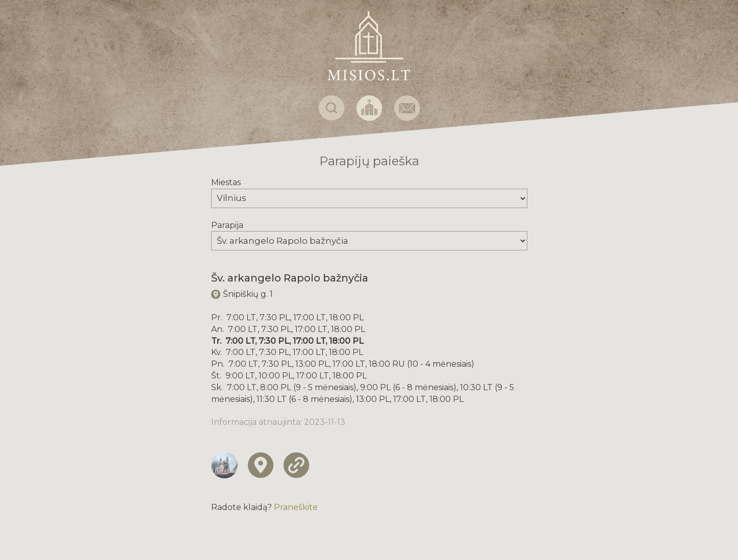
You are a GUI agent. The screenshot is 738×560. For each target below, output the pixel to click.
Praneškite (296, 507)
